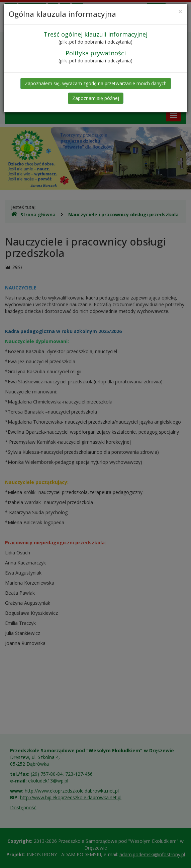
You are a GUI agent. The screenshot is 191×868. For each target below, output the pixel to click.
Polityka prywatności (96, 53)
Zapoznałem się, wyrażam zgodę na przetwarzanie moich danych (96, 83)
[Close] (180, 12)
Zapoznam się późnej (96, 98)
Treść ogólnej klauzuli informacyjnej (95, 34)
